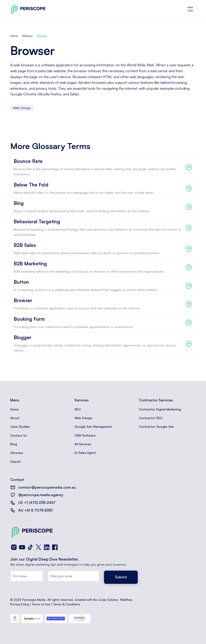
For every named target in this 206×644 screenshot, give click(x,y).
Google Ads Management (93, 426)
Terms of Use (41, 604)
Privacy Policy (20, 604)
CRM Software (85, 435)
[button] (190, 9)
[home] (28, 9)
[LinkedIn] (47, 547)
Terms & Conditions (67, 604)
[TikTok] (30, 547)
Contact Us (19, 435)
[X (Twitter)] (38, 547)
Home (14, 36)
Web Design (83, 418)
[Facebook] (55, 547)
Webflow (126, 600)
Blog (14, 444)
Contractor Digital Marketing (160, 409)
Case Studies (20, 426)
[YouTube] (22, 547)
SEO (78, 409)
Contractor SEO (151, 418)
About (15, 418)
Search (15, 461)
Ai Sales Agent (85, 453)
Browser (42, 36)
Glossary (27, 36)
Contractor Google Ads (156, 426)
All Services (83, 444)
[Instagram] (14, 547)
